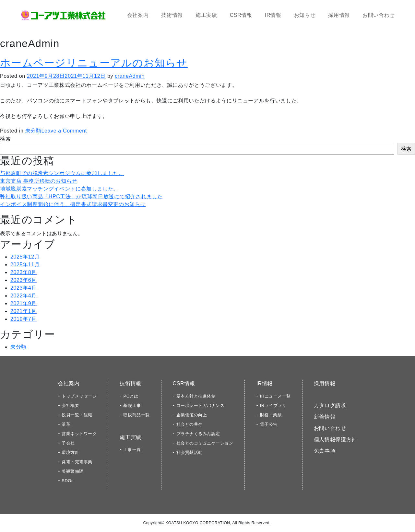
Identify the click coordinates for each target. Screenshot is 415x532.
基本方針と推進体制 (196, 396)
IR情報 (273, 15)
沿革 (66, 424)
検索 (5, 139)
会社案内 (138, 15)
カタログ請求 (330, 405)
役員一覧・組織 (77, 415)
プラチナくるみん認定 (198, 434)
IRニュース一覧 (275, 396)
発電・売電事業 (77, 462)
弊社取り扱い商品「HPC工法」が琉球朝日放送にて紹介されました (81, 197)
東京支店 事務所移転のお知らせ (39, 181)
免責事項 (325, 451)
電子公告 (269, 424)
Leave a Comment (64, 131)
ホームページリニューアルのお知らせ (94, 63)
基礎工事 (132, 405)
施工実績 (206, 15)
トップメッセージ (79, 396)
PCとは (131, 396)
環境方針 (70, 452)
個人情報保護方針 (335, 439)
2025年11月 (25, 265)
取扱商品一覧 (136, 415)
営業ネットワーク (79, 434)
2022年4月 (24, 296)
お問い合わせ (379, 15)
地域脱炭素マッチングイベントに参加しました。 (59, 189)
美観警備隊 (73, 471)
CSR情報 (241, 15)
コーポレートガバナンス (201, 405)
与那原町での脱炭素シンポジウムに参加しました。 (62, 173)
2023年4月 (24, 288)
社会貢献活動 (190, 452)
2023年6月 (24, 280)
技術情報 (172, 15)
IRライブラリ (273, 405)
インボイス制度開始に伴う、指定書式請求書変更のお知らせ (73, 204)
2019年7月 (24, 319)
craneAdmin (130, 76)
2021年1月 (24, 311)
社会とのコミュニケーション (205, 443)
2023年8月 (24, 272)
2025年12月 (25, 257)
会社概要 (70, 405)
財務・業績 (271, 415)
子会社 (68, 443)
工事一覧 (132, 450)
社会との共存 (190, 424)
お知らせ (305, 15)
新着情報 (325, 417)
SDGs (68, 481)
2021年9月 (24, 303)
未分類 (33, 131)
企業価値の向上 (192, 415)
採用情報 (339, 15)
